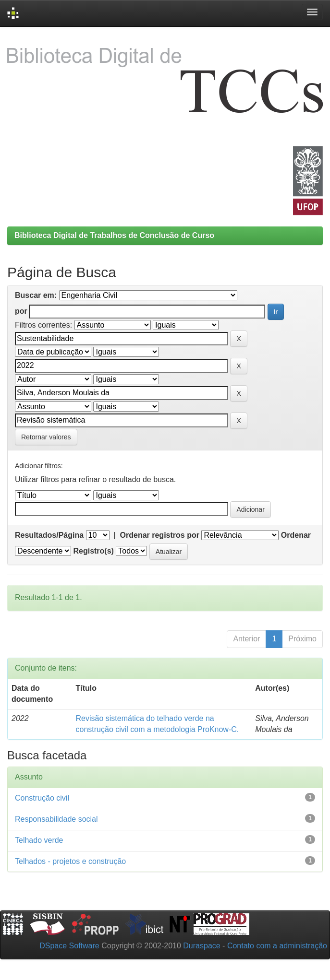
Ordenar (296, 535)
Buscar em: (36, 295)
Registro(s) (93, 551)
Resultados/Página (49, 535)
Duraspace (202, 946)
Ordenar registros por (160, 535)
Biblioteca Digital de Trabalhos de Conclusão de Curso (114, 235)
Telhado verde (39, 840)
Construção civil (42, 798)
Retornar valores (46, 437)
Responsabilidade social (56, 819)
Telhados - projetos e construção (70, 861)
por (21, 311)
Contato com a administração (277, 946)
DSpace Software (69, 946)
